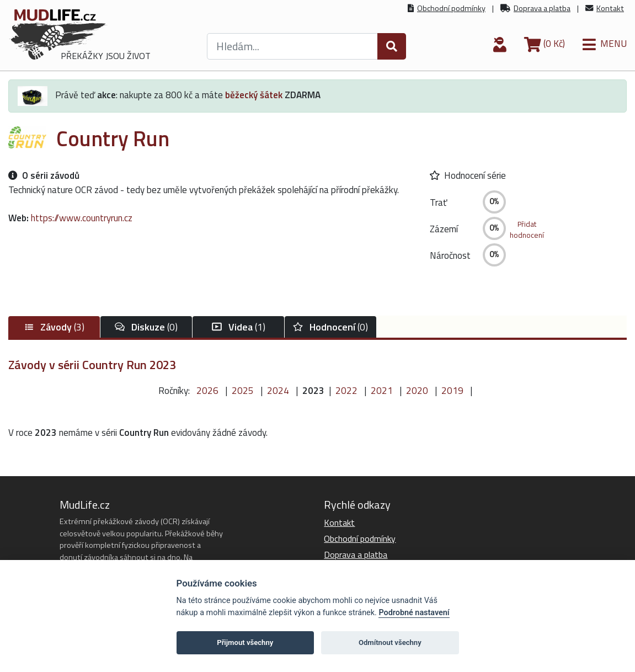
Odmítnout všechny (390, 642)
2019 (452, 391)
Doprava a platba (542, 8)
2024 (278, 391)
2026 (207, 391)
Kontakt (610, 8)
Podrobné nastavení (414, 613)
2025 (243, 391)
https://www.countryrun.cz (82, 218)
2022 (346, 391)
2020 (417, 391)
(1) (239, 327)
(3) (54, 327)
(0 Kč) (545, 44)
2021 (382, 391)
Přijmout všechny (245, 642)
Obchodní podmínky (451, 8)
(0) (146, 327)
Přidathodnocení (527, 230)
